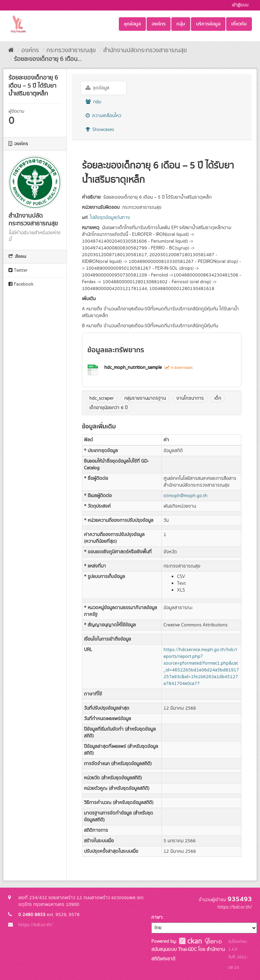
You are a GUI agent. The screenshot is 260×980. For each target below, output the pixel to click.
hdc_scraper (102, 398)
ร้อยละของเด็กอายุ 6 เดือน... (48, 59)
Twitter (18, 270)
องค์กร (159, 24)
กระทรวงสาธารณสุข (71, 50)
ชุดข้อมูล (132, 24)
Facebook (21, 284)
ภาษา (157, 917)
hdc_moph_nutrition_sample (134, 367)
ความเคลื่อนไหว (103, 116)
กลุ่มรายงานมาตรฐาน (145, 398)
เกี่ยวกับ (239, 24)
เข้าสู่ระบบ (240, 5)
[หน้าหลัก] (11, 50)
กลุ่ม (181, 24)
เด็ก (218, 398)
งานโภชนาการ (190, 398)
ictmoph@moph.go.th (186, 496)
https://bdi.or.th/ (36, 925)
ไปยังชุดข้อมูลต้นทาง (110, 218)
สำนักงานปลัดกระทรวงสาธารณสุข (145, 50)
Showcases (100, 130)
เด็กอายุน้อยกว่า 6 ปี (109, 408)
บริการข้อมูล (208, 24)
